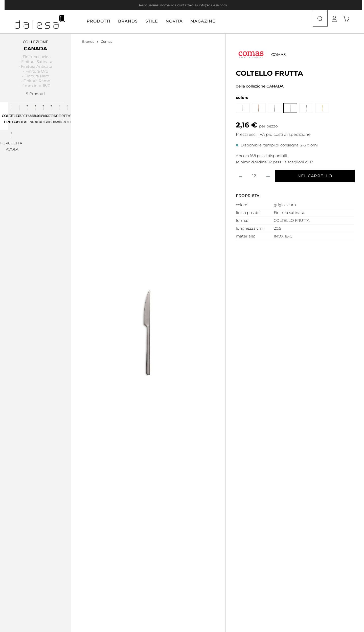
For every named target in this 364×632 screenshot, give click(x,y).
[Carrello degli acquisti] (349, 22)
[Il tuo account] (339, 22)
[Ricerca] (319, 22)
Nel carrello (315, 176)
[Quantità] (254, 176)
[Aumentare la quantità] (268, 176)
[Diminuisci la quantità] (241, 176)
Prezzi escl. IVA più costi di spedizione (273, 134)
